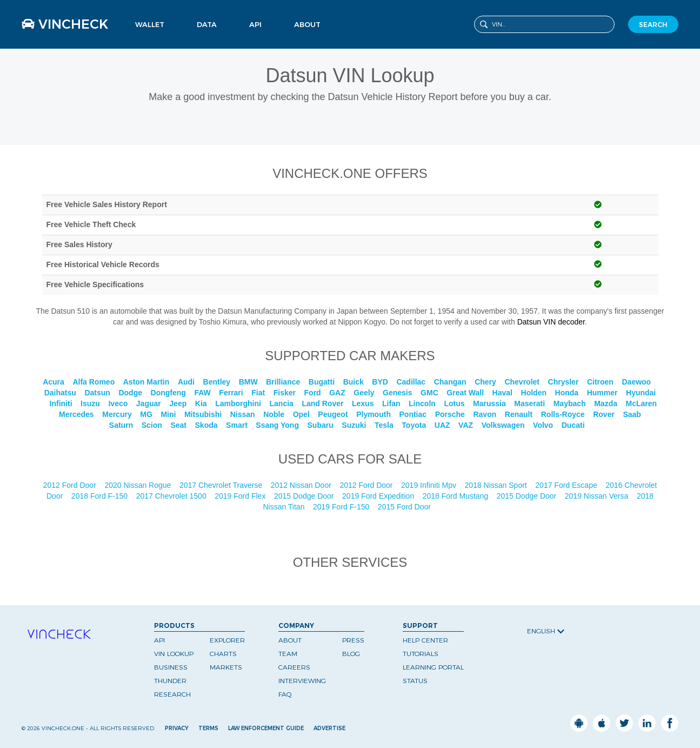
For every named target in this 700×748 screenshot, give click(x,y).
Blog (351, 654)
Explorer (227, 640)
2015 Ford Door (405, 507)
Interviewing (302, 681)
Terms (208, 728)
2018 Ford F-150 (101, 496)
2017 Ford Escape (567, 485)
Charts (223, 654)
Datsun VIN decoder (551, 322)
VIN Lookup (174, 654)
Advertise (329, 728)
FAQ (285, 694)
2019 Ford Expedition (379, 496)
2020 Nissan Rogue (139, 485)
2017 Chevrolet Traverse (222, 485)
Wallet (150, 24)
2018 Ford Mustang (456, 496)
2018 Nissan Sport (497, 485)
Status (415, 681)
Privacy (177, 728)
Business (171, 667)
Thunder (170, 681)
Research (172, 694)
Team (288, 654)
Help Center (425, 640)
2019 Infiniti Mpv (430, 485)
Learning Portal (433, 667)
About (307, 24)
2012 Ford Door (71, 485)
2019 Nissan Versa (598, 496)
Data (207, 24)
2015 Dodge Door (305, 496)
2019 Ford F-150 (342, 507)
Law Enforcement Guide (266, 728)
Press (353, 640)
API (255, 24)
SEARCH (653, 25)
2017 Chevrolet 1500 (172, 496)
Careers (294, 667)
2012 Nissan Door (302, 485)
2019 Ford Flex (241, 496)
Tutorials (421, 654)
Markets (226, 667)
